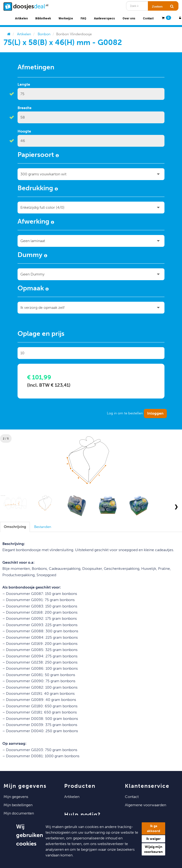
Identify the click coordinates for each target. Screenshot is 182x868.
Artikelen (21, 18)
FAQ (83, 18)
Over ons (129, 18)
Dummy (32, 256)
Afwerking (36, 222)
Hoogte (24, 131)
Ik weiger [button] (153, 839)
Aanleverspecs (104, 18)
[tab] (15, 527)
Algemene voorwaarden (146, 805)
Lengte (24, 84)
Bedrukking (38, 189)
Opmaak (33, 289)
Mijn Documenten (19, 813)
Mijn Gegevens (16, 797)
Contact (148, 18)
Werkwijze (66, 18)
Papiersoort (38, 155)
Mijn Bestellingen (18, 805)
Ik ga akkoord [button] (154, 828)
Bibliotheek (43, 18)
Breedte (25, 108)
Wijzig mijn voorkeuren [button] (153, 849)
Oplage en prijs (41, 334)
